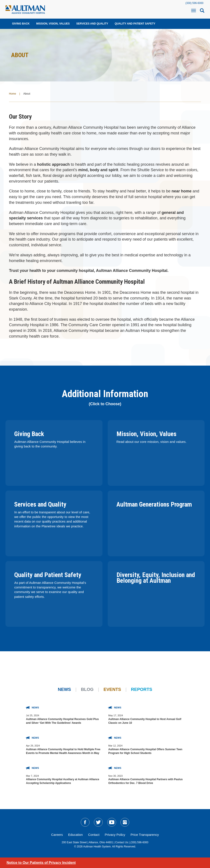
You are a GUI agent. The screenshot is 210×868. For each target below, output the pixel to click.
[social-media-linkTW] (98, 822)
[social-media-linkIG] (125, 822)
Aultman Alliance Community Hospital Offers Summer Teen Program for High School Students (145, 751)
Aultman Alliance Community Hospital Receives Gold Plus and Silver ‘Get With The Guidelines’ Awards (63, 721)
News (64, 689)
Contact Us (122, 842)
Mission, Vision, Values (53, 24)
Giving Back (21, 24)
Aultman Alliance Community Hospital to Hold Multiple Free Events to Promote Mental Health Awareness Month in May (63, 751)
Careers (57, 835)
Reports (142, 689)
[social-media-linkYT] (112, 822)
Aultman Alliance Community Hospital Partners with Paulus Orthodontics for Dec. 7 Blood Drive (146, 781)
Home (13, 94)
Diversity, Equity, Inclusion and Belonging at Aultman (156, 578)
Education (76, 835)
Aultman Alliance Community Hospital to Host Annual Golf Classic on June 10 (145, 721)
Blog (87, 689)
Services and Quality (92, 24)
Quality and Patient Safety (135, 24)
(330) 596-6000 (194, 3)
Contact (94, 835)
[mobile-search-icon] (202, 12)
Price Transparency (145, 835)
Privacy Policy (115, 835)
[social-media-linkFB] (85, 822)
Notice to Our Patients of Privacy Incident (41, 863)
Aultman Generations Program (154, 504)
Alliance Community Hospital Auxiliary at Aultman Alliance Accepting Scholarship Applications (63, 781)
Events (112, 689)
